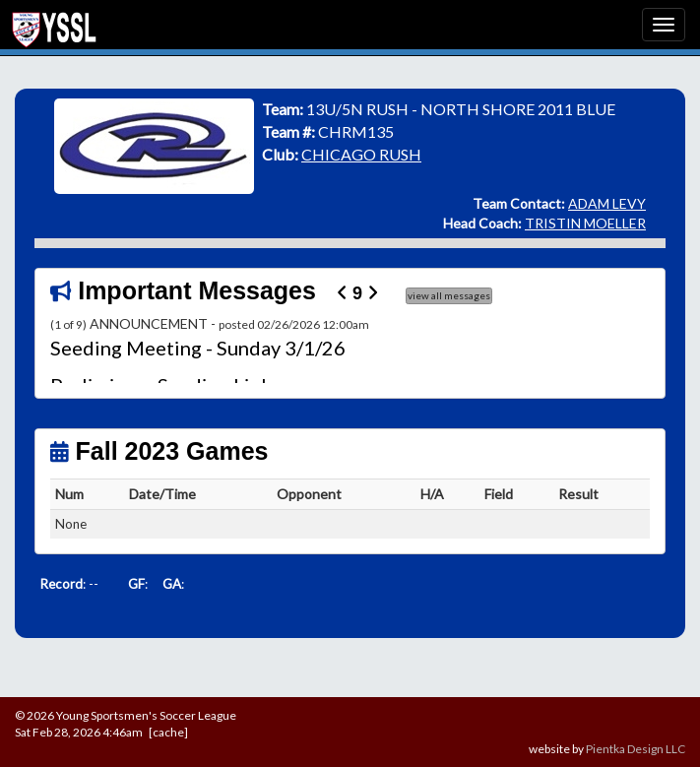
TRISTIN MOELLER (585, 223)
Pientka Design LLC (636, 749)
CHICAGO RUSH (361, 154)
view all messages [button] (449, 295)
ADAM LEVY (607, 203)
